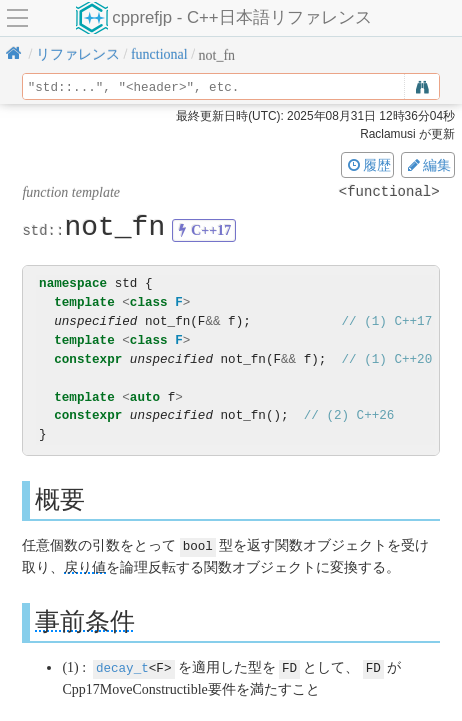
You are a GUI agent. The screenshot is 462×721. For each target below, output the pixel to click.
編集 (428, 165)
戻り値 (85, 566)
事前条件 (85, 620)
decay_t (122, 666)
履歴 (368, 165)
